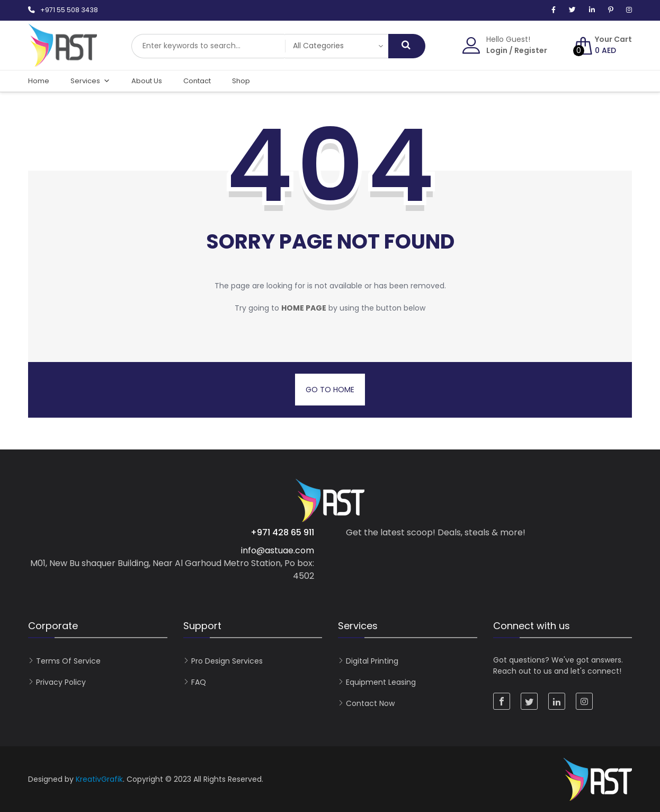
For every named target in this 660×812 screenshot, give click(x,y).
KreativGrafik (99, 779)
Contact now (370, 703)
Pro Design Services (227, 661)
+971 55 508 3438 (69, 10)
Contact (197, 81)
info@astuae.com (278, 550)
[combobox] (208, 46)
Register (531, 50)
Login (497, 50)
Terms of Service (68, 661)
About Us (147, 81)
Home (39, 81)
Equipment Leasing (381, 682)
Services (90, 81)
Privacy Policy (61, 682)
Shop (241, 81)
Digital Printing (372, 661)
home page (304, 308)
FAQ (199, 682)
